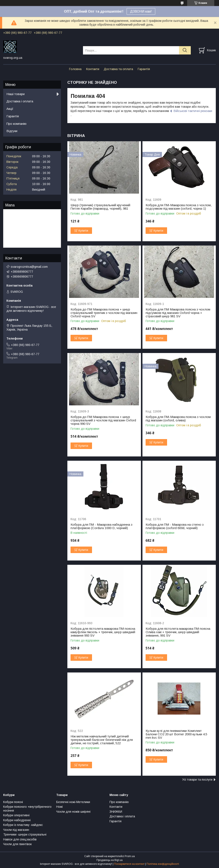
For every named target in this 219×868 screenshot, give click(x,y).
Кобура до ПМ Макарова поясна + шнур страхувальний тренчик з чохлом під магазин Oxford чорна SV (104, 313)
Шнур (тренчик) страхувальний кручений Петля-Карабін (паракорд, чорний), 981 (100, 207)
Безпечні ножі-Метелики (73, 802)
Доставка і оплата (20, 101)
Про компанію (16, 124)
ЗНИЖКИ (116, 812)
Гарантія (144, 69)
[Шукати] (185, 50)
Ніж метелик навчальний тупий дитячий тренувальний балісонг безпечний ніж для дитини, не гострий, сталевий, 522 (102, 740)
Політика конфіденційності (163, 864)
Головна (75, 69)
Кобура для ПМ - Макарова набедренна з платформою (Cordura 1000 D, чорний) (101, 526)
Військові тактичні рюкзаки (193, 111)
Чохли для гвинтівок (17, 844)
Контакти (93, 69)
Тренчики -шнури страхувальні (25, 834)
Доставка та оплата (118, 69)
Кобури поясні (13, 802)
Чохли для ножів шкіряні (73, 812)
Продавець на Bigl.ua (109, 860)
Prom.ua (130, 856)
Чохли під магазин (16, 830)
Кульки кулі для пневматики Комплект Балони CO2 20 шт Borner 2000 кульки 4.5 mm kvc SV (176, 734)
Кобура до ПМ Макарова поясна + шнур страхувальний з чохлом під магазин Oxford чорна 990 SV (103, 420)
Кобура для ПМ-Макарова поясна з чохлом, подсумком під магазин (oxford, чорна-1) (179, 207)
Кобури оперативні (16, 815)
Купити (83, 231)
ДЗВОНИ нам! (141, 11)
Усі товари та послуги (197, 780)
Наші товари (16, 94)
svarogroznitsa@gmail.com (29, 267)
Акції (10, 109)
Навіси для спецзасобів (20, 839)
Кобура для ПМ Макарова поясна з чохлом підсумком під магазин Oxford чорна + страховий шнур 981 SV (178, 313)
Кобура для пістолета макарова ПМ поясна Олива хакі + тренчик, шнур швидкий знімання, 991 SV (178, 632)
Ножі (59, 807)
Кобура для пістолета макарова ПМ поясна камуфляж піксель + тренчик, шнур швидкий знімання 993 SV (103, 632)
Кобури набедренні (17, 820)
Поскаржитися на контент (129, 864)
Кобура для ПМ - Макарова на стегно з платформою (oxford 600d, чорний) (175, 526)
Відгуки (12, 131)
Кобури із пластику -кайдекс (23, 825)
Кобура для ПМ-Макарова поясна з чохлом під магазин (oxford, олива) (178, 419)
